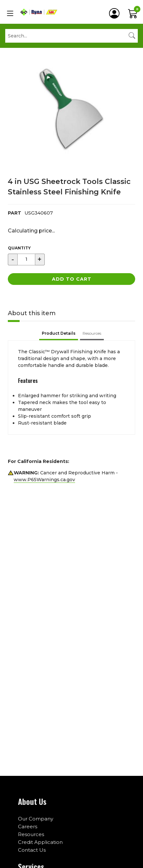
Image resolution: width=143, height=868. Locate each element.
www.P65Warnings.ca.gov (44, 480)
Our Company (36, 819)
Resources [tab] (92, 333)
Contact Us (32, 850)
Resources (31, 834)
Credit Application (40, 842)
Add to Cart (72, 279)
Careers (28, 826)
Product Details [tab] (59, 333)
